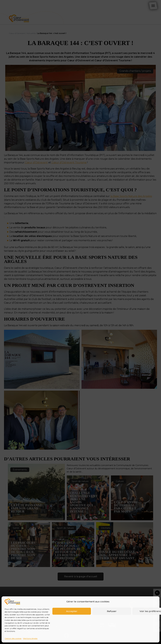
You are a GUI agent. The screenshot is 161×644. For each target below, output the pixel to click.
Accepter (72, 611)
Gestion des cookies (13, 638)
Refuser (112, 611)
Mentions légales (30, 638)
